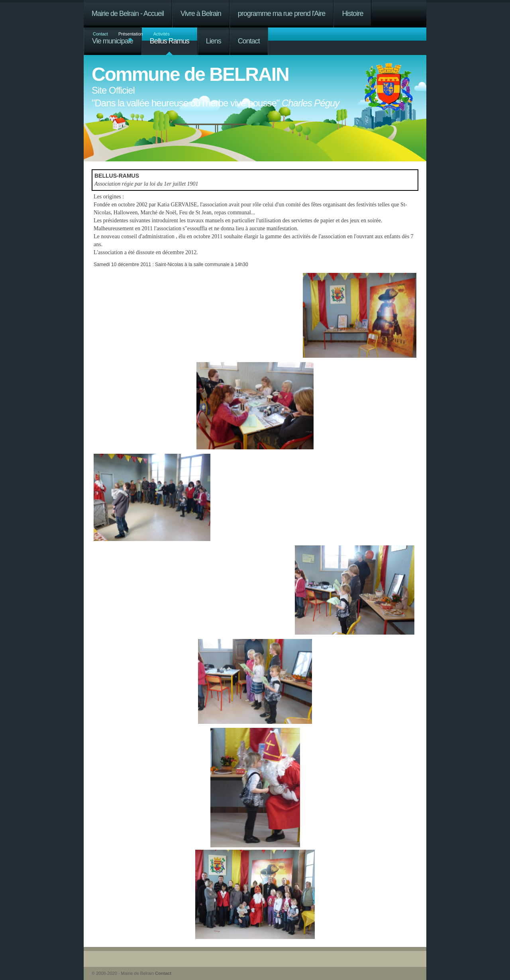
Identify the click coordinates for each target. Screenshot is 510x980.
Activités (162, 34)
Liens (214, 41)
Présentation (131, 34)
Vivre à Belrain (201, 14)
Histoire (352, 14)
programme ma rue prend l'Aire (282, 14)
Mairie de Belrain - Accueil (128, 14)
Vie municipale (113, 41)
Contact (100, 34)
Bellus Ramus (170, 41)
